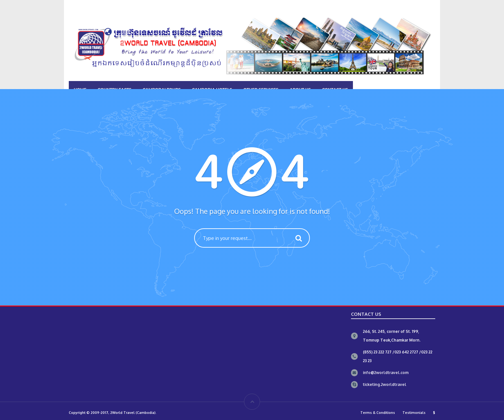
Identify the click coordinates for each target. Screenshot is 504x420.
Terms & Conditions (378, 412)
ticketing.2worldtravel (385, 384)
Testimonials (414, 412)
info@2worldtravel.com (386, 373)
